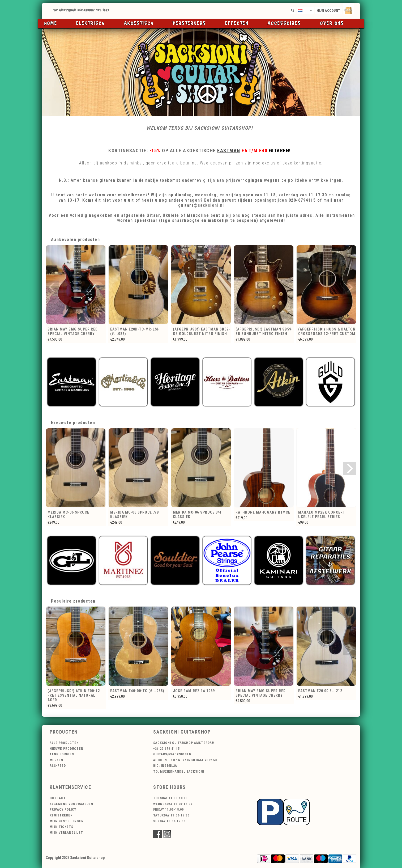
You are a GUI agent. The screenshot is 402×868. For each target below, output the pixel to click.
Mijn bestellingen (67, 821)
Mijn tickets (61, 827)
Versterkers (189, 23)
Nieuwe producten (67, 749)
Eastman (229, 151)
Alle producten (64, 743)
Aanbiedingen (62, 754)
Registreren (61, 815)
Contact (58, 798)
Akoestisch (139, 23)
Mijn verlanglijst (66, 833)
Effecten (237, 23)
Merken (56, 760)
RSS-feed (58, 766)
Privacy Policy (63, 810)
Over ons (332, 23)
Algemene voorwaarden (71, 804)
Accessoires (284, 23)
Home (51, 23)
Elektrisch (91, 23)
